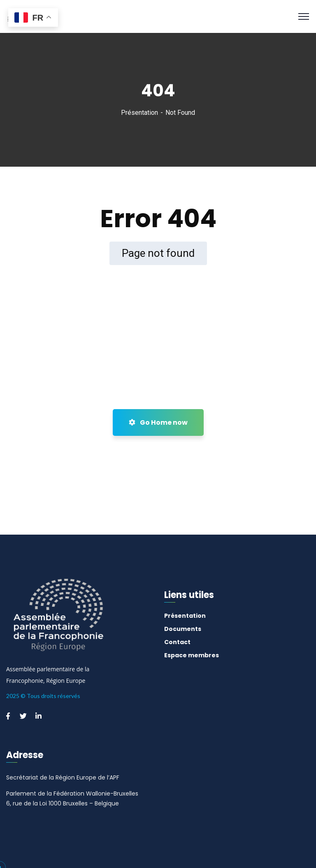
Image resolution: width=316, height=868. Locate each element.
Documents (183, 629)
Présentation (139, 113)
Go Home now (158, 422)
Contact (177, 642)
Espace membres (192, 655)
